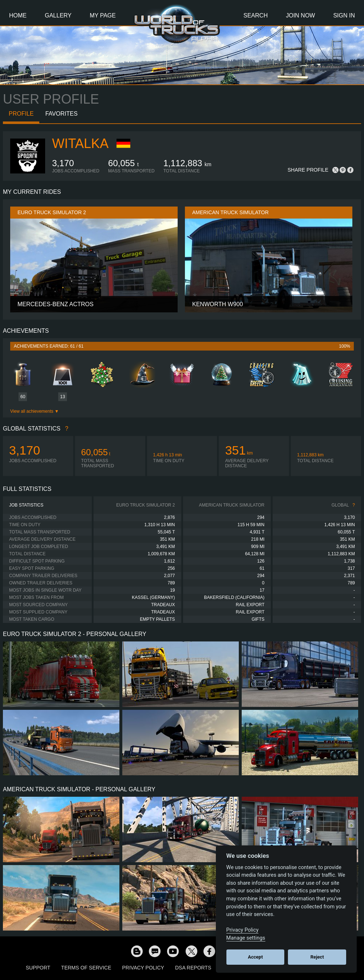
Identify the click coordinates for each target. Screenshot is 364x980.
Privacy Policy (143, 968)
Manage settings (246, 938)
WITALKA (80, 143)
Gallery (58, 15)
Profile (21, 114)
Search (256, 15)
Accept (255, 957)
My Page (103, 15)
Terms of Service (86, 968)
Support (38, 968)
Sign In (344, 15)
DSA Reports (193, 968)
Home (18, 15)
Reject (317, 957)
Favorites (61, 114)
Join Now (300, 15)
